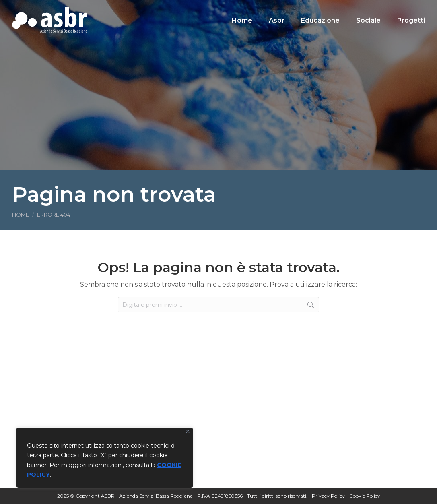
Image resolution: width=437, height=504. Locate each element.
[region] (105, 458)
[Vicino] (188, 431)
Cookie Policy (365, 496)
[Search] (369, 22)
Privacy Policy (328, 496)
